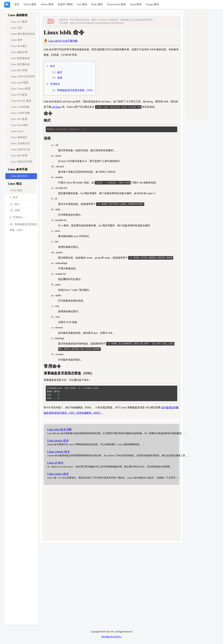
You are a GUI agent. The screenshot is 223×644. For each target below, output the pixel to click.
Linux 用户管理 (19, 70)
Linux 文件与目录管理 (23, 76)
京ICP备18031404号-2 (112, 637)
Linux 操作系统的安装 (23, 34)
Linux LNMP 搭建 (20, 113)
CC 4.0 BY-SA (103, 20)
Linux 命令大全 (19, 176)
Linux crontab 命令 (59, 453)
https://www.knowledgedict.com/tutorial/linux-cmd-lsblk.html (97, 23)
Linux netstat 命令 (58, 442)
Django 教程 (152, 4)
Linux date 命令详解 (60, 430)
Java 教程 (82, 4)
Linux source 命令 (58, 475)
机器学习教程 (65, 4)
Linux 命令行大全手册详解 (63, 41)
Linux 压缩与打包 (20, 150)
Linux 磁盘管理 (19, 52)
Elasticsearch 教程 (116, 4)
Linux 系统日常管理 (22, 162)
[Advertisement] (111, 515)
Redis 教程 (97, 4)
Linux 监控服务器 (20, 64)
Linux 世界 (17, 40)
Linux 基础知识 (19, 137)
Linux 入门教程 (19, 22)
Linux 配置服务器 (20, 58)
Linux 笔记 (17, 190)
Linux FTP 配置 (19, 95)
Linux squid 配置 (20, 83)
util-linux (56, 107)
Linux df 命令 (56, 464)
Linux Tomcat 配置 (21, 89)
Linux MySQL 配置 (21, 101)
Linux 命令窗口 (19, 46)
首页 (17, 4)
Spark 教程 (136, 4)
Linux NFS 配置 (19, 119)
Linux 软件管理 (19, 156)
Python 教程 (30, 4)
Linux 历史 (17, 28)
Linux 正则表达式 (20, 143)
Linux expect (17, 131)
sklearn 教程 (47, 4)
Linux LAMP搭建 (20, 107)
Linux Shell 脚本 (19, 125)
